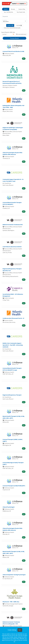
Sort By (4, 34)
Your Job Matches (8, 12)
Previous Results (15, 38)
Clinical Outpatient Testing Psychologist (14, 575)
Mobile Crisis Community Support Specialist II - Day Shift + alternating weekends (13, 345)
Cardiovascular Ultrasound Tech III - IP (13, 318)
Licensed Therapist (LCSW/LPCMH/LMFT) (14, 486)
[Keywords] (14, 16)
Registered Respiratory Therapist (12, 395)
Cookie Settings (12, 630)
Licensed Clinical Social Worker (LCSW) (13, 51)
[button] (19, 25)
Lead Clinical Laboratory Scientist (12, 247)
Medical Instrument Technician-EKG (13, 225)
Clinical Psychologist (9, 507)
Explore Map (22, 9)
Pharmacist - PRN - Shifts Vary (11, 602)
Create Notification (21, 34)
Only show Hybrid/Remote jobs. (12, 28)
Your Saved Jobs (21, 12)
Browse (13, 9)
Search (6, 9)
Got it (20, 630)
